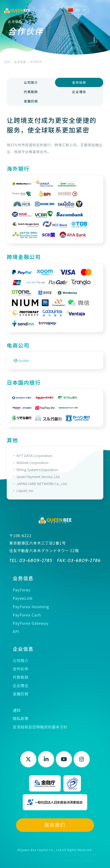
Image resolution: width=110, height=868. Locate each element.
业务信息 (23, 578)
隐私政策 (21, 718)
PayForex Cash (27, 615)
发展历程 (31, 101)
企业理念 (79, 92)
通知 (17, 710)
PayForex (22, 590)
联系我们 (55, 825)
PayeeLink (23, 598)
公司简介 (31, 82)
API (16, 631)
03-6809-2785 (35, 560)
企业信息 (23, 649)
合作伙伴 (21, 669)
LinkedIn (46, 759)
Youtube (64, 759)
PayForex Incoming (31, 607)
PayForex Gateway (31, 623)
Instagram (82, 759)
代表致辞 (31, 92)
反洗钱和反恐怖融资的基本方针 (40, 727)
